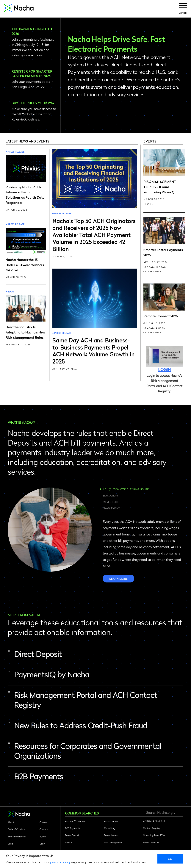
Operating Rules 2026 (154, 835)
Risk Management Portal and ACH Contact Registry (86, 700)
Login (42, 844)
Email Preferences (17, 836)
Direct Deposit (38, 654)
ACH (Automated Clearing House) (126, 489)
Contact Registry (152, 828)
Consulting (110, 828)
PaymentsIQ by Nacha (52, 674)
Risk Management (113, 842)
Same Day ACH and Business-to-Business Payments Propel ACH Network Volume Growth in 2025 (94, 350)
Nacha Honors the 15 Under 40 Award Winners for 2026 (25, 265)
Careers (43, 822)
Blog (11, 292)
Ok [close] (170, 859)
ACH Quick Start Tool (154, 821)
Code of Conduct (16, 829)
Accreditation (111, 821)
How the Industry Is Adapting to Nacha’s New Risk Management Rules (25, 332)
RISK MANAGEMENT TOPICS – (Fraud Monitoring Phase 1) (160, 187)
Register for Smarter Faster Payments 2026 (32, 73)
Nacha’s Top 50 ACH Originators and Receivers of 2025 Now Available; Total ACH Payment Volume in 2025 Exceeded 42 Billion (94, 235)
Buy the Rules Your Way (33, 103)
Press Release (16, 152)
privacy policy (60, 862)
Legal (11, 844)
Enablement (111, 508)
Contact (44, 829)
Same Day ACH (151, 842)
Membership (111, 502)
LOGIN (165, 369)
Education (110, 495)
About (11, 822)
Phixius (69, 842)
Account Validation (75, 821)
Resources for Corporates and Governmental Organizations (88, 751)
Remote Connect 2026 (161, 316)
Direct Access (111, 835)
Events (43, 836)
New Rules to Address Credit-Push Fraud (81, 725)
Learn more (118, 579)
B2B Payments (39, 776)
